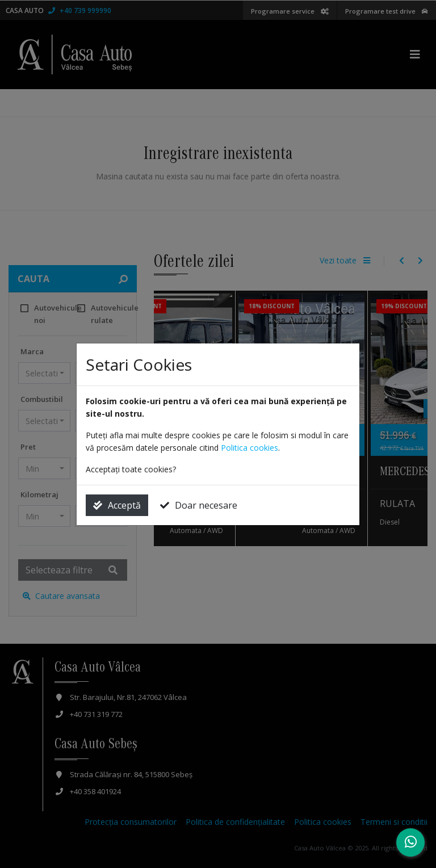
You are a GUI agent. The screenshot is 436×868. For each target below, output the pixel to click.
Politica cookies (250, 448)
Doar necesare (199, 505)
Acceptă (117, 505)
